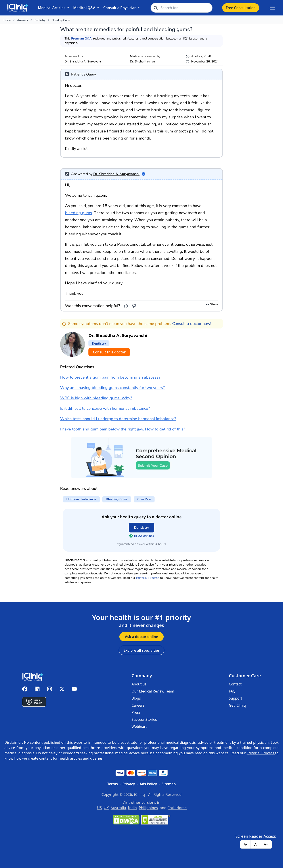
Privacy (129, 784)
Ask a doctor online (141, 637)
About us (139, 684)
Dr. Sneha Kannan (142, 61)
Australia (118, 808)
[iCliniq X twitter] (62, 689)
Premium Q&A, (82, 39)
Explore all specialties (141, 650)
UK (106, 808)
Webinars (139, 726)
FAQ (232, 691)
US (99, 808)
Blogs (136, 698)
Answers (23, 20)
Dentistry (40, 20)
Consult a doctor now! (192, 324)
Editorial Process (148, 578)
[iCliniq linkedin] (37, 689)
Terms (113, 784)
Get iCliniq (237, 705)
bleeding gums (61, 20)
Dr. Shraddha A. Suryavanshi (84, 61)
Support (235, 698)
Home (7, 20)
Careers (138, 705)
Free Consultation (241, 8)
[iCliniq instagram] (50, 689)
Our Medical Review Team (153, 691)
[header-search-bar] (182, 8)
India (132, 808)
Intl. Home (178, 808)
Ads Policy (148, 784)
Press (136, 712)
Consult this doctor (109, 352)
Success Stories (144, 719)
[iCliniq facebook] (25, 689)
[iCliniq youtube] (74, 689)
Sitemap (169, 784)
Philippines (148, 808)
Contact (235, 684)
